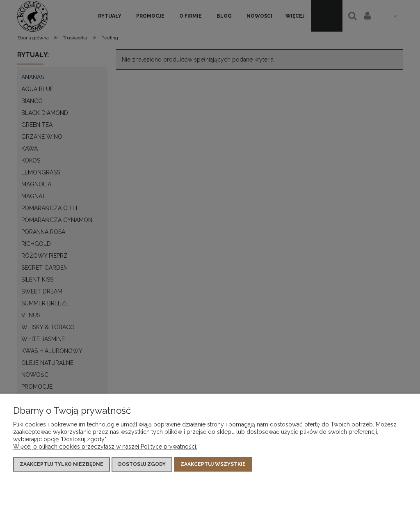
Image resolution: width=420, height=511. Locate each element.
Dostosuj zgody (142, 464)
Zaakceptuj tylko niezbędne (62, 464)
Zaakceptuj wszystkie (213, 464)
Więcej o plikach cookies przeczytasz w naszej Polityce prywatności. (105, 447)
